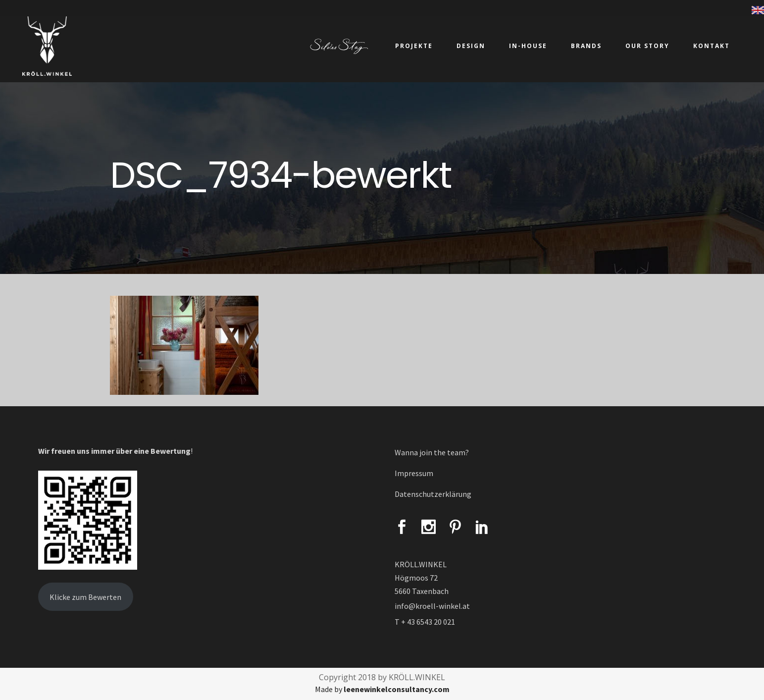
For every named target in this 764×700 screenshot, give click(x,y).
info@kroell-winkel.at (432, 606)
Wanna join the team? (432, 452)
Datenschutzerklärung (433, 494)
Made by (382, 689)
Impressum (414, 473)
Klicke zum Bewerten (85, 597)
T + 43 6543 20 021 (425, 622)
